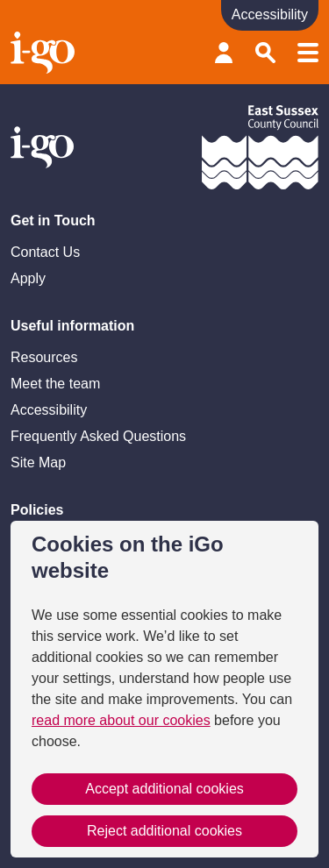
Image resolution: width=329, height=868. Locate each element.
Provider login (224, 53)
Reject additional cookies (164, 831)
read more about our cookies (121, 720)
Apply (28, 278)
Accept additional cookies (164, 789)
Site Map (38, 462)
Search (266, 53)
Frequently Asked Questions (98, 436)
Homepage (45, 53)
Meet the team (55, 384)
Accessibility (49, 410)
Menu (308, 53)
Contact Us (45, 252)
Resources (44, 357)
